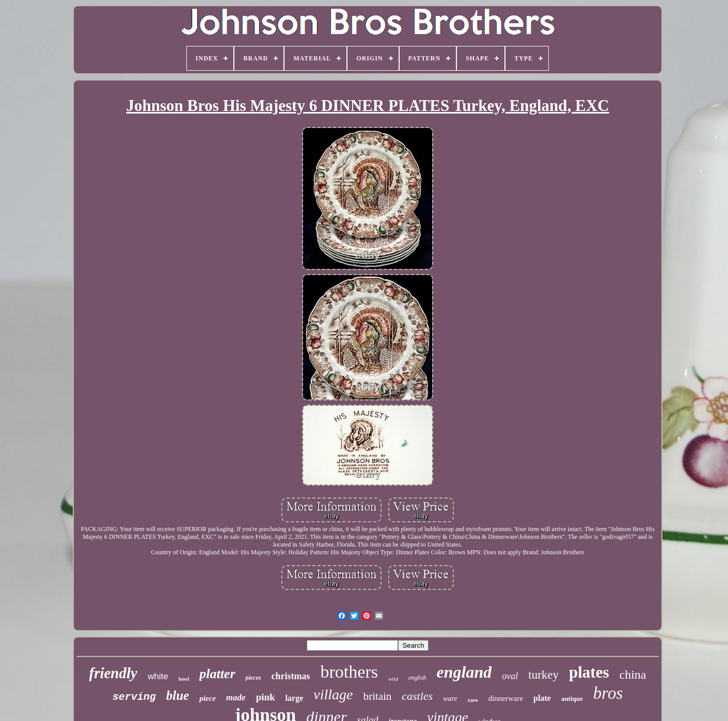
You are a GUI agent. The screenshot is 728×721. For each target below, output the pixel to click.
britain (377, 696)
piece (208, 698)
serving (134, 697)
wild (393, 679)
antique (572, 699)
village (333, 694)
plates (589, 672)
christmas (291, 676)
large (295, 698)
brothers (349, 672)
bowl (184, 679)
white (158, 676)
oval (510, 676)
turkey (543, 675)
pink (266, 697)
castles (417, 696)
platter (217, 674)
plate (542, 698)
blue (178, 695)
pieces (254, 678)
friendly (113, 673)
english (417, 678)
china (633, 675)
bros (608, 693)
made (236, 698)
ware (450, 699)
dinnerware (506, 698)
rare (473, 700)
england (464, 672)
